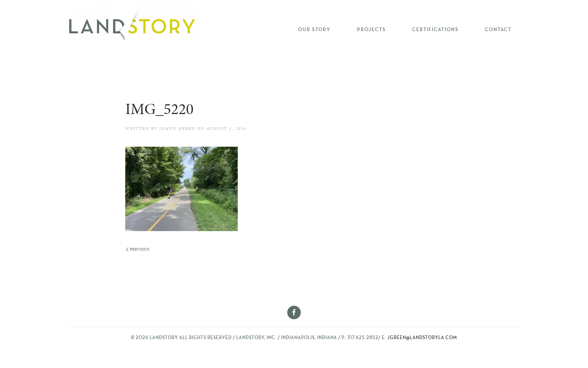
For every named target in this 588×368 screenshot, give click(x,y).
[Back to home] (135, 24)
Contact (498, 30)
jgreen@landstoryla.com (422, 338)
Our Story (314, 30)
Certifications (435, 30)
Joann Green (177, 128)
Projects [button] (371, 30)
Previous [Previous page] (138, 249)
